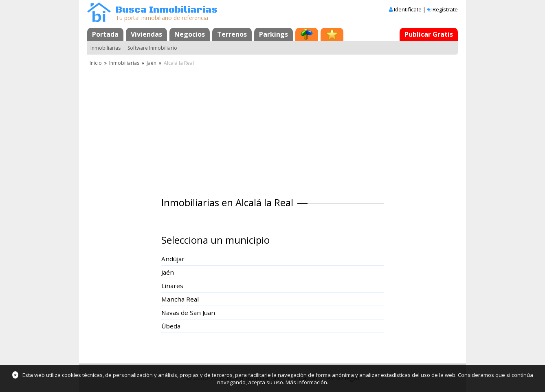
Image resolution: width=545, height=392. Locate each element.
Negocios (190, 34)
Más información (306, 382)
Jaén (152, 63)
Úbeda (171, 326)
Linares (172, 286)
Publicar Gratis (429, 34)
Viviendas (146, 34)
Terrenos (232, 34)
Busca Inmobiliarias (167, 10)
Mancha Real (180, 299)
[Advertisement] (272, 128)
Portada (105, 34)
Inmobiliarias (105, 48)
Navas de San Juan (188, 313)
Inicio (96, 63)
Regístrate (445, 9)
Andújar (173, 259)
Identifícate (408, 9)
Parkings (274, 34)
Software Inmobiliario (152, 48)
